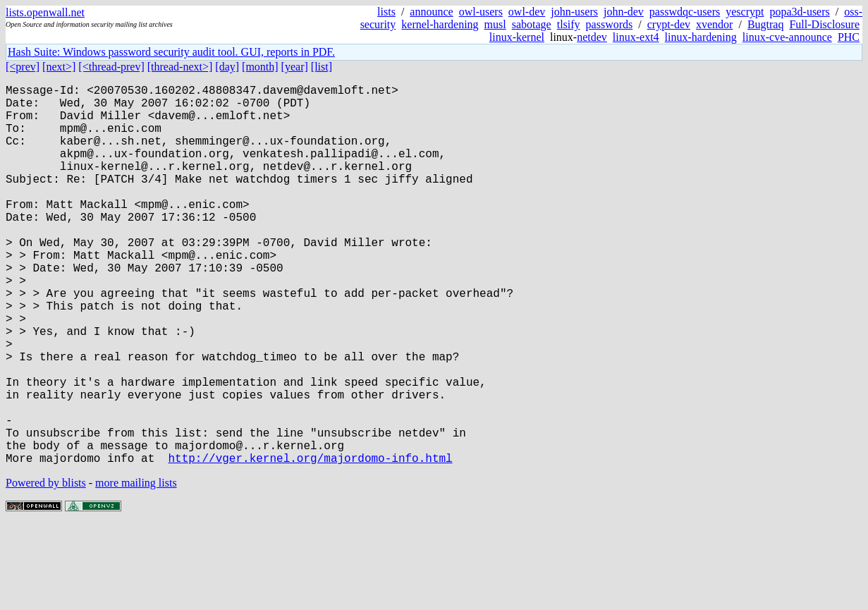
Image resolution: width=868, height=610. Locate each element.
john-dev (624, 12)
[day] (227, 67)
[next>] (59, 67)
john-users (574, 12)
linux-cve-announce (787, 37)
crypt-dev (669, 24)
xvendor (714, 24)
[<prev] (23, 67)
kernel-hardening (440, 24)
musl (495, 24)
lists (386, 12)
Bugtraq (766, 24)
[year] (295, 67)
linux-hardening (701, 37)
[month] (260, 67)
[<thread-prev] (111, 67)
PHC (849, 37)
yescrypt (745, 12)
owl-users (481, 12)
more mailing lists (136, 567)
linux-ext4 (636, 37)
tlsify (569, 24)
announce (431, 12)
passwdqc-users (685, 12)
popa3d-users (799, 12)
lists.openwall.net (45, 12)
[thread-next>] (180, 67)
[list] (322, 67)
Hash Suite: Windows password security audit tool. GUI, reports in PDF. (171, 52)
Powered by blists (46, 567)
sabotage (532, 24)
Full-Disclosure (824, 24)
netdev (592, 37)
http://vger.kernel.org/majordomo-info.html (310, 542)
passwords (610, 24)
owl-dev (527, 12)
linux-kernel (517, 37)
